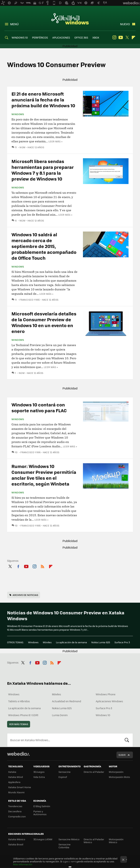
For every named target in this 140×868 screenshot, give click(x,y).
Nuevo (125, 24)
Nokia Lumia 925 (101, 642)
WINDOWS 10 (20, 37)
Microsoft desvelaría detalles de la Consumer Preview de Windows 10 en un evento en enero (44, 322)
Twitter (127, 37)
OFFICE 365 (81, 37)
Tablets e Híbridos (19, 701)
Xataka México (17, 839)
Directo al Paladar (94, 772)
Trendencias (15, 806)
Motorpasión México (116, 841)
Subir (122, 755)
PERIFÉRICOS (40, 37)
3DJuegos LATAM (43, 839)
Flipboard (133, 37)
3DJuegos (39, 772)
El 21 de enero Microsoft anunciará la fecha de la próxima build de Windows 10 (43, 100)
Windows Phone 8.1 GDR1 (23, 715)
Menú (14, 24)
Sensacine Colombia (65, 846)
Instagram (114, 37)
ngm (22, 147)
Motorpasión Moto (119, 777)
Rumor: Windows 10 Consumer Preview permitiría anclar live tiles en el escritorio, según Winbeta (44, 475)
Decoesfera (15, 811)
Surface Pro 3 (122, 642)
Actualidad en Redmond (67, 701)
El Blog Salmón (42, 806)
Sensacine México (69, 839)
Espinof (63, 777)
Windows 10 (103, 715)
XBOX (96, 37)
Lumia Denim (60, 715)
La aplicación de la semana (71, 642)
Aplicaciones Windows (109, 701)
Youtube (121, 37)
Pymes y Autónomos (40, 813)
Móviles (47, 642)
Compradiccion (17, 816)
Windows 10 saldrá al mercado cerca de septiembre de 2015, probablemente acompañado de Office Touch (44, 246)
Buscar (127, 740)
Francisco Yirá (30, 300)
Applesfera (14, 782)
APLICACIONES (61, 37)
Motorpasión (116, 772)
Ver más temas (19, 724)
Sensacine (65, 772)
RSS (42, 566)
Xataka (12, 772)
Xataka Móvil (15, 777)
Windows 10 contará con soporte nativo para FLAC (39, 407)
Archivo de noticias (25, 595)
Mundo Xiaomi (16, 792)
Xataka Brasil (16, 844)
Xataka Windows (70, 19)
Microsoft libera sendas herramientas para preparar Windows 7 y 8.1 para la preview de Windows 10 (43, 170)
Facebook (18, 566)
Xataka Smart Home (20, 787)
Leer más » (55, 141)
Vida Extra (39, 777)
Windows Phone (106, 694)
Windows (18, 114)
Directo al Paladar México (94, 841)
